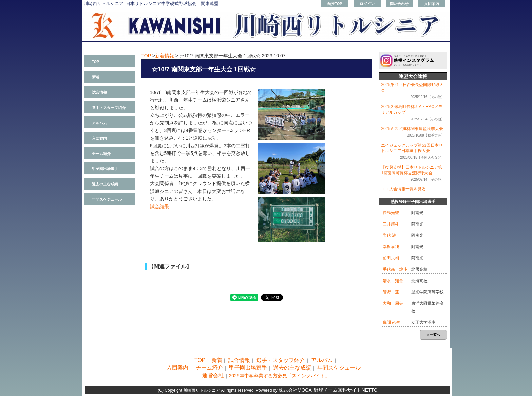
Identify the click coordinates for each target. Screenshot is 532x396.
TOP (96, 62)
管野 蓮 (391, 292)
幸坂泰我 (391, 247)
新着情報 (165, 56)
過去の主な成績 (105, 184)
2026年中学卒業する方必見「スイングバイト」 (279, 376)
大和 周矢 (393, 303)
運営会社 (213, 375)
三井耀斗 (391, 224)
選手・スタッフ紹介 (109, 108)
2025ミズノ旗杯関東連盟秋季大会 (412, 129)
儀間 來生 (391, 322)
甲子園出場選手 (105, 169)
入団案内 (432, 4)
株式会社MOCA (295, 390)
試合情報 (99, 92)
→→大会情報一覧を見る (403, 189)
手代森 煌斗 (395, 269)
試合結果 (159, 206)
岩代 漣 (389, 235)
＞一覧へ (433, 335)
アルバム (99, 123)
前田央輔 (391, 258)
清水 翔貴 (393, 281)
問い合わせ (399, 4)
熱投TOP (335, 4)
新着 (96, 77)
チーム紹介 (101, 154)
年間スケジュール (107, 199)
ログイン (367, 4)
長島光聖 (391, 213)
